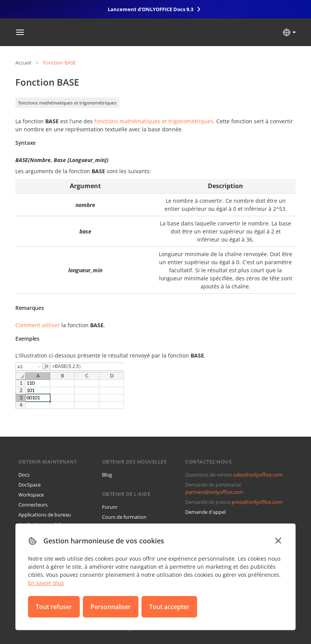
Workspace (31, 495)
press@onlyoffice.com (257, 502)
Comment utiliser (38, 325)
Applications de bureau (45, 515)
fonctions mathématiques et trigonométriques (67, 103)
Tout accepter (169, 607)
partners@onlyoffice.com (214, 492)
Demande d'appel (205, 512)
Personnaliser (111, 607)
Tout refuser (54, 607)
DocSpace (30, 485)
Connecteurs (33, 505)
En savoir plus (46, 583)
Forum (110, 507)
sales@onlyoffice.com (258, 475)
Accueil (23, 63)
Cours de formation (124, 517)
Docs (24, 475)
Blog (107, 475)
